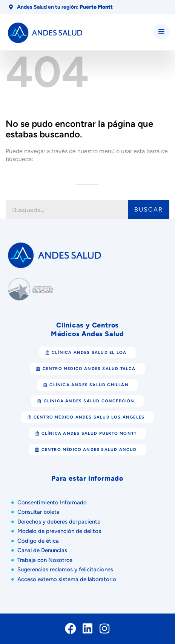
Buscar (149, 209)
